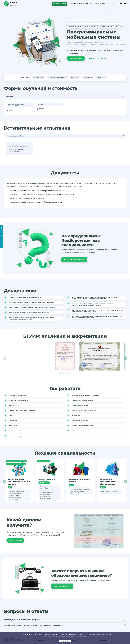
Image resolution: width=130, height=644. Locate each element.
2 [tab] (64, 374)
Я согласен (65, 641)
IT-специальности (94, 24)
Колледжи (111, 4)
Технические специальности (76, 24)
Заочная (10, 96)
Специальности (92, 4)
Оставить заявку (59, 4)
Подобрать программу (74, 260)
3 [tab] (67, 374)
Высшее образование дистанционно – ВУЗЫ (90, 42)
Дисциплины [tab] (88, 77)
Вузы (103, 4)
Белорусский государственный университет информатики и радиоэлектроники (96, 44)
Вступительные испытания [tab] (58, 77)
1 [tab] (61, 374)
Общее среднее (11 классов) (18, 136)
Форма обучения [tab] (39, 77)
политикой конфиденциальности (65, 638)
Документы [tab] (75, 77)
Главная (69, 42)
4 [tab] (69, 374)
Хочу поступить (15, 540)
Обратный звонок (62, 586)
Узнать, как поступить (97, 58)
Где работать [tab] (101, 77)
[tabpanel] (65, 356)
